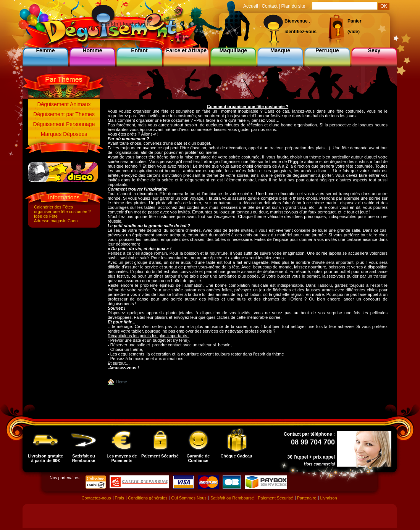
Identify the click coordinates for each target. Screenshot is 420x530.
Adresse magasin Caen (56, 221)
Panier (355, 21)
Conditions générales (148, 498)
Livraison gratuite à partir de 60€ (45, 445)
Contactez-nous (96, 498)
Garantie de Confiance (198, 445)
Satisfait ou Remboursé (84, 445)
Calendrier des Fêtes (53, 207)
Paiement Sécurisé (160, 443)
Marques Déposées (64, 134)
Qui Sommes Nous (189, 498)
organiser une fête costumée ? (62, 212)
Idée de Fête (46, 216)
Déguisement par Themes (64, 114)
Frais (120, 498)
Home (122, 382)
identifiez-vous (300, 32)
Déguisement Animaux (64, 104)
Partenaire (307, 498)
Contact (269, 6)
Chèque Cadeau (236, 443)
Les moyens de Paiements (122, 445)
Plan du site (293, 6)
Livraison (329, 498)
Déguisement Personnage (64, 124)
